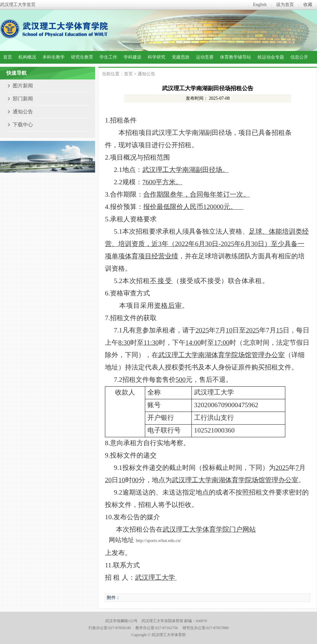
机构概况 (27, 57)
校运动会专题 (271, 57)
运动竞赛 (205, 57)
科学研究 (157, 57)
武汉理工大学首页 (18, 5)
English (260, 5)
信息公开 (299, 57)
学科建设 (133, 57)
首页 (8, 57)
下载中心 (23, 125)
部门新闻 (23, 99)
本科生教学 (54, 57)
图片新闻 (23, 86)
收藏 (308, 5)
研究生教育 (82, 57)
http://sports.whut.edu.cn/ (158, 541)
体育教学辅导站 (236, 57)
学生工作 (108, 57)
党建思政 (181, 57)
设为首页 (285, 5)
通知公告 (23, 112)
